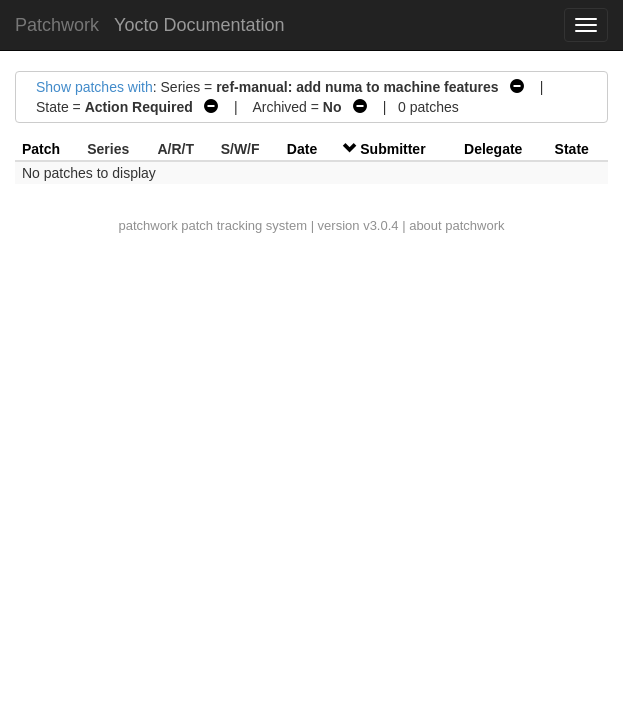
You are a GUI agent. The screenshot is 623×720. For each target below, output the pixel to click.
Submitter (392, 149)
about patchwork (456, 225)
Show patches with (94, 87)
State (572, 149)
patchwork (147, 225)
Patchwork (57, 25)
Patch (41, 149)
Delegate (493, 149)
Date (302, 149)
